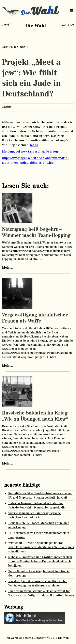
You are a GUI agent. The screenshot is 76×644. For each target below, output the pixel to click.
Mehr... (7, 268)
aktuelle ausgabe (16, 47)
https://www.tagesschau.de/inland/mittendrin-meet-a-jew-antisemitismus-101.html (35, 160)
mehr (34, 145)
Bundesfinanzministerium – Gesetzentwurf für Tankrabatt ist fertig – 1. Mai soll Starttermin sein (41, 593)
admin (6, 108)
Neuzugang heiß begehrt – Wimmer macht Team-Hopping (36, 232)
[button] (72, 11)
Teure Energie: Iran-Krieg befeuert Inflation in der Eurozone (39, 574)
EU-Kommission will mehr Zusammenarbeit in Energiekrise (39, 535)
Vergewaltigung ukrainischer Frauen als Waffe (35, 318)
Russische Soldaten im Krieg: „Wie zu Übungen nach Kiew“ (35, 416)
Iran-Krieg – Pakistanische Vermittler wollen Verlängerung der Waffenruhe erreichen (38, 583)
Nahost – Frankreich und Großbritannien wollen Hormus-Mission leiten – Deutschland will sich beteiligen (40, 561)
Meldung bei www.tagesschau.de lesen (30, 152)
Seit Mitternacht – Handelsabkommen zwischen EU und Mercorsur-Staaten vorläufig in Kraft (40, 496)
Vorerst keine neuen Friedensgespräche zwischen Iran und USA (35, 515)
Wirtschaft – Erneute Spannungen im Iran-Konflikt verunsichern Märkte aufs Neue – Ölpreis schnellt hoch (41, 547)
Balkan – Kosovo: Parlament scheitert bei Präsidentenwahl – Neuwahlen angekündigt (37, 505)
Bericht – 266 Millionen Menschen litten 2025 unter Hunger (39, 525)
